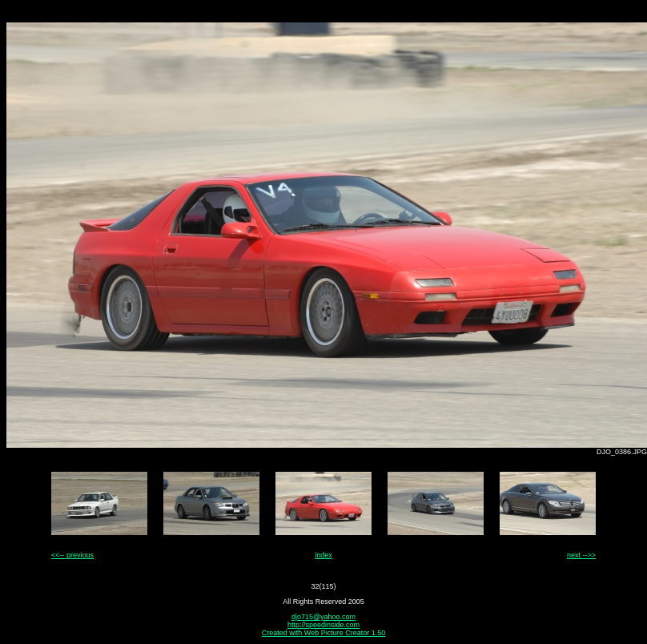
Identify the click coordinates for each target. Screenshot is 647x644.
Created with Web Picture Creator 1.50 (323, 633)
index (323, 555)
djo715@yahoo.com (323, 617)
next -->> (581, 555)
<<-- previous (72, 555)
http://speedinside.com (323, 625)
